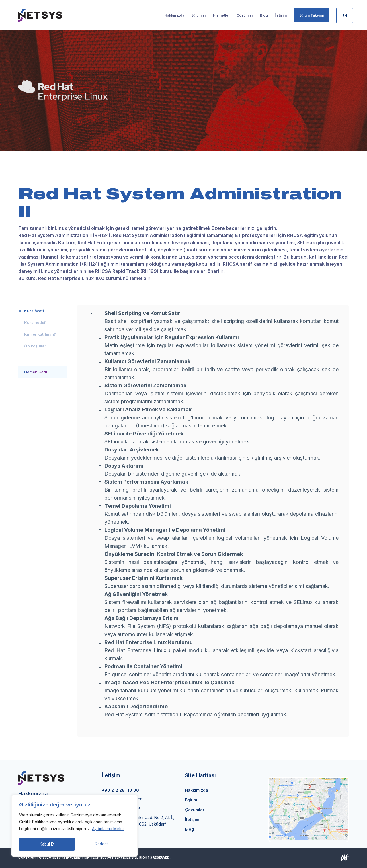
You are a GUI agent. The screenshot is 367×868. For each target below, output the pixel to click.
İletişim (192, 819)
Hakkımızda (197, 790)
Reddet (46, 844)
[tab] (43, 311)
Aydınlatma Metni (108, 830)
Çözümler (195, 810)
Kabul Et (103, 844)
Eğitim (191, 800)
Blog (189, 829)
